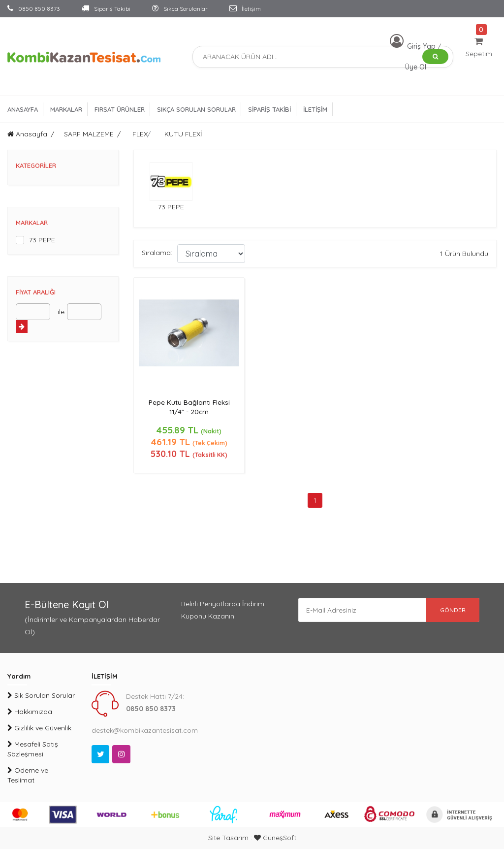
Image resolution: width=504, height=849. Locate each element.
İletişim (245, 9)
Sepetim (479, 48)
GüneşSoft (275, 838)
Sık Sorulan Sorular (41, 695)
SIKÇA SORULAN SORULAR (196, 109)
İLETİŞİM (315, 109)
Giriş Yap (422, 46)
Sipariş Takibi (106, 9)
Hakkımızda (30, 712)
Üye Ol (416, 67)
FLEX (140, 134)
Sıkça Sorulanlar (180, 9)
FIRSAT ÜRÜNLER (120, 109)
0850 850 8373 (34, 9)
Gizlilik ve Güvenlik (39, 728)
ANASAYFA (23, 109)
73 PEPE (42, 240)
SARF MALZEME (89, 134)
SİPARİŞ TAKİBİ (269, 109)
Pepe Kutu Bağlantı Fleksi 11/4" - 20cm (189, 407)
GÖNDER (452, 610)
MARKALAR (66, 109)
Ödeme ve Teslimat (28, 775)
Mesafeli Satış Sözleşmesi (33, 749)
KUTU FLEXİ (183, 134)
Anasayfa (27, 134)
